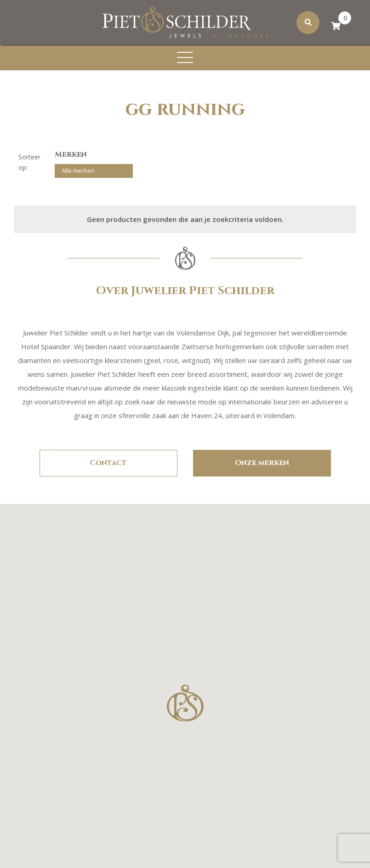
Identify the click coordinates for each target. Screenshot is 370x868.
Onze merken (262, 463)
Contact (108, 463)
